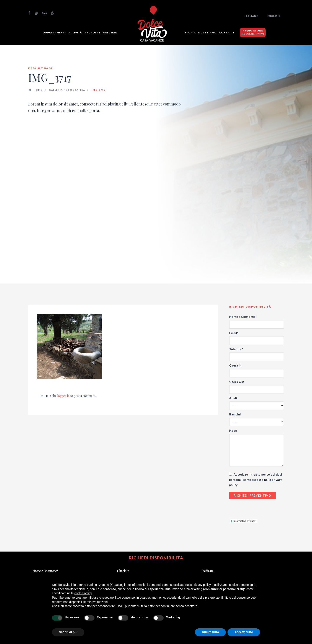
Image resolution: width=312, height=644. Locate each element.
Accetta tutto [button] (244, 632)
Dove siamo (207, 32)
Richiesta (207, 571)
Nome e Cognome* (242, 317)
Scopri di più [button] (68, 632)
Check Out (237, 382)
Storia (190, 32)
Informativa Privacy (245, 521)
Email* (234, 333)
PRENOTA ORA (253, 32)
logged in (63, 396)
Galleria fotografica (67, 90)
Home (38, 90)
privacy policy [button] (202, 585)
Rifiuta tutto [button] (210, 632)
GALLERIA (110, 32)
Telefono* (236, 349)
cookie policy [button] (83, 593)
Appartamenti (55, 32)
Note (233, 431)
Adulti (234, 398)
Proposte (92, 32)
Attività (75, 32)
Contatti (227, 32)
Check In (235, 365)
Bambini (235, 414)
